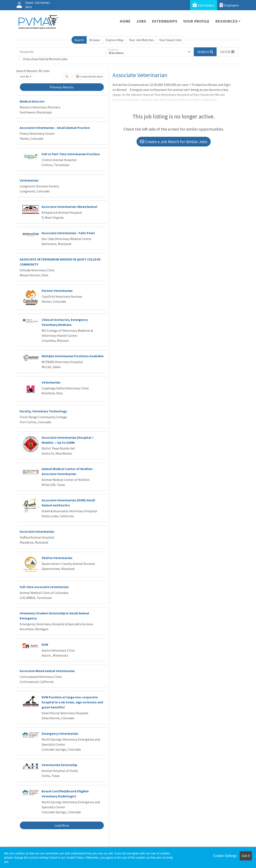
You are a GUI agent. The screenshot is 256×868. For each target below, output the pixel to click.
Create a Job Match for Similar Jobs (174, 142)
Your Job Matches (141, 40)
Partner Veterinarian (57, 291)
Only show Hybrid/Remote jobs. (46, 59)
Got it (246, 856)
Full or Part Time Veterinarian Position (71, 154)
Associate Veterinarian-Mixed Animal (69, 207)
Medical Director (32, 101)
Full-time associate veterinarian (44, 587)
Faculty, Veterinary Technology (43, 411)
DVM (45, 644)
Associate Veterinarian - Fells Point (68, 233)
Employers (229, 5)
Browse (95, 40)
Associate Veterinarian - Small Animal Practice (55, 128)
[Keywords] (62, 52)
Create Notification (90, 76)
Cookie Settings (225, 856)
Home (125, 21)
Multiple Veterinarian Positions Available (73, 356)
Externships (165, 21)
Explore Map (115, 40)
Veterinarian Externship (59, 765)
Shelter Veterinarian (57, 558)
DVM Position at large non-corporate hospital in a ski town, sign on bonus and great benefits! (72, 702)
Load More (62, 825)
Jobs (141, 21)
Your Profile (196, 21)
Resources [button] (226, 21)
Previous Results (62, 87)
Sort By (24, 76)
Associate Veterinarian (37, 531)
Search (79, 40)
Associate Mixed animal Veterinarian (47, 671)
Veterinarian (29, 180)
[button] (227, 52)
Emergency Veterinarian (60, 733)
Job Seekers (204, 5)
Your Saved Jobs (171, 40)
